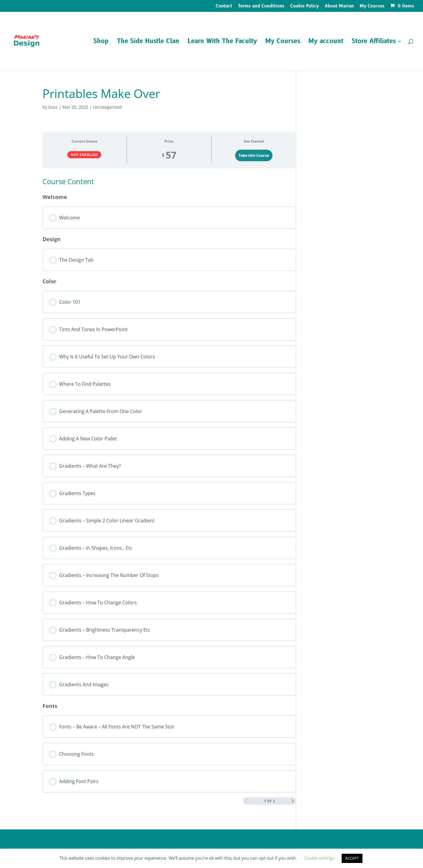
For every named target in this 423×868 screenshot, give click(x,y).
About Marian (339, 7)
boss (53, 107)
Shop (101, 42)
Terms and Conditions (261, 7)
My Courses (372, 7)
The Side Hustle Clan (148, 42)
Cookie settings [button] (319, 858)
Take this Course (254, 155)
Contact (224, 7)
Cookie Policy (305, 7)
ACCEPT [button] (352, 858)
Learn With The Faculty (222, 42)
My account (326, 42)
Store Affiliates (374, 42)
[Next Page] (293, 801)
